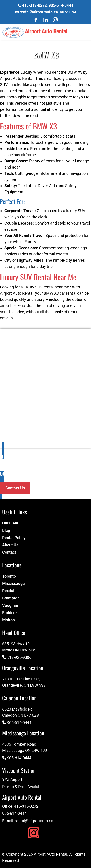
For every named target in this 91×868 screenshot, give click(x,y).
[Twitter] (55, 20)
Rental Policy (14, 538)
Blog (6, 530)
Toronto (9, 576)
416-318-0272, (35, 5)
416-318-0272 (26, 806)
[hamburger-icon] (84, 32)
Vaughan (10, 605)
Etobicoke (11, 613)
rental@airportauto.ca (39, 12)
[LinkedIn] (45, 20)
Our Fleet (10, 523)
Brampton (11, 598)
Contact (9, 552)
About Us (10, 545)
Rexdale (9, 591)
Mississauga (13, 583)
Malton (9, 620)
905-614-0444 (61, 5)
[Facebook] (36, 20)
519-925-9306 (19, 657)
